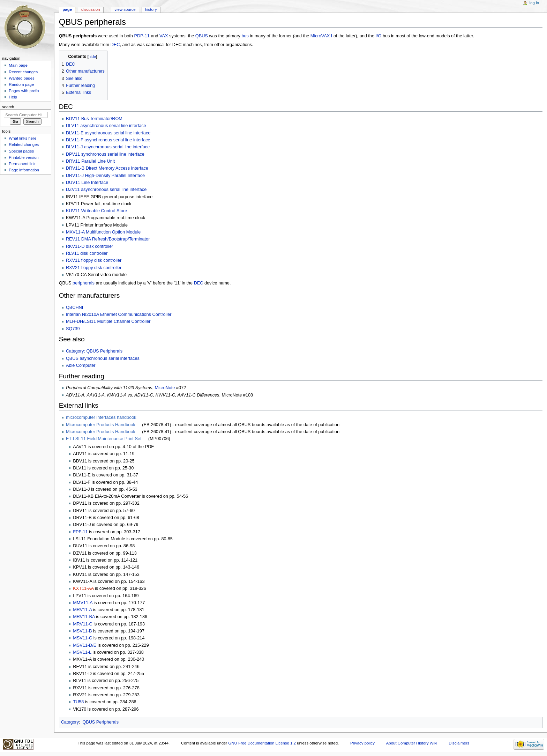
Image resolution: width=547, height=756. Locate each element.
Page (67, 9)
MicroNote (165, 388)
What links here (23, 138)
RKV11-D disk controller (89, 246)
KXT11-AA (83, 588)
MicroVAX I (321, 36)
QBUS (202, 36)
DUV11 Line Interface (87, 183)
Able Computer (81, 365)
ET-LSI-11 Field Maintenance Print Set (104, 439)
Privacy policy (362, 743)
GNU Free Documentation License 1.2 (262, 743)
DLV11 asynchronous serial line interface (106, 126)
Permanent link (22, 164)
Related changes (24, 144)
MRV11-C (83, 624)
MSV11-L (82, 652)
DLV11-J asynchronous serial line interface (108, 147)
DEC (115, 45)
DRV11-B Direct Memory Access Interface (107, 168)
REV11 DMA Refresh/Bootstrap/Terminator (108, 239)
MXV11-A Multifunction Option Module (103, 232)
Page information (24, 170)
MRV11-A (82, 610)
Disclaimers (459, 743)
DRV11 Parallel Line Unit (90, 161)
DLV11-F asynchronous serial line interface (108, 140)
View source (125, 9)
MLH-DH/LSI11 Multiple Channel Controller (108, 321)
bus (245, 36)
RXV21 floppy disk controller (94, 268)
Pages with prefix (24, 91)
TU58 (78, 702)
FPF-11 (80, 532)
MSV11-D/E (85, 645)
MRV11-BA (84, 617)
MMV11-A (83, 603)
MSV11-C (83, 638)
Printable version (24, 157)
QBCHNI (74, 307)
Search (8, 107)
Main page (18, 65)
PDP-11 (142, 36)
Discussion (91, 9)
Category (70, 722)
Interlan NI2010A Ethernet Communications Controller (119, 314)
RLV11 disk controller (87, 253)
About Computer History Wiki (412, 743)
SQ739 (73, 329)
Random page (21, 84)
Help (13, 97)
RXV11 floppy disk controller (94, 260)
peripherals (84, 283)
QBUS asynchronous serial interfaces (103, 358)
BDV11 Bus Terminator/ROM (94, 119)
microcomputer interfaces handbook (101, 417)
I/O (379, 36)
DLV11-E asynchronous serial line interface (108, 133)
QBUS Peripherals (100, 722)
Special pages (21, 151)
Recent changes (23, 72)
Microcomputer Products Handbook (101, 425)
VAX (164, 36)
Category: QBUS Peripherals (94, 351)
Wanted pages (21, 78)
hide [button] (92, 57)
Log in (534, 3)
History (151, 9)
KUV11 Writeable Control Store (96, 211)
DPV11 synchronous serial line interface (105, 154)
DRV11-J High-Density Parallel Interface (105, 176)
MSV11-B (82, 631)
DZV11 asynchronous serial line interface (106, 190)
